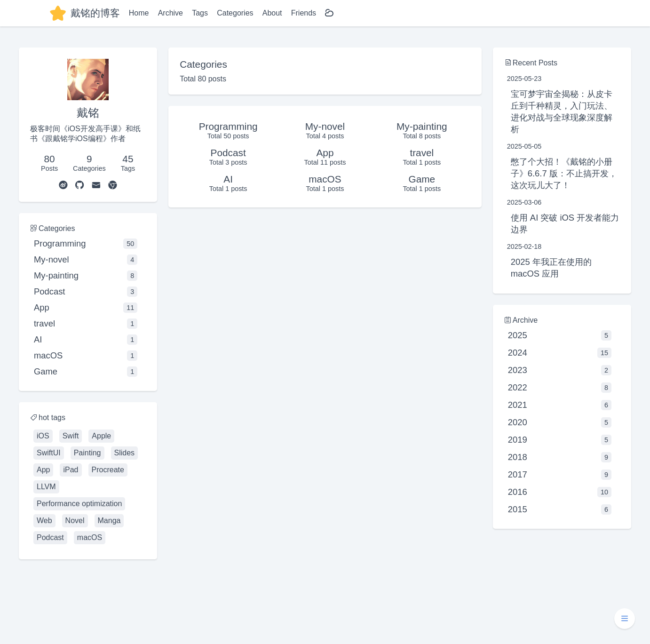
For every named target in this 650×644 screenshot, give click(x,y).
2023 (560, 370)
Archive (170, 13)
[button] (625, 619)
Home (139, 13)
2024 (560, 353)
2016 (560, 492)
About (272, 13)
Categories (235, 13)
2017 (560, 475)
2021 (560, 405)
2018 (560, 457)
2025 (560, 335)
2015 (560, 509)
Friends (304, 13)
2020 (560, 422)
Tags (200, 13)
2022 (560, 388)
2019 (560, 440)
